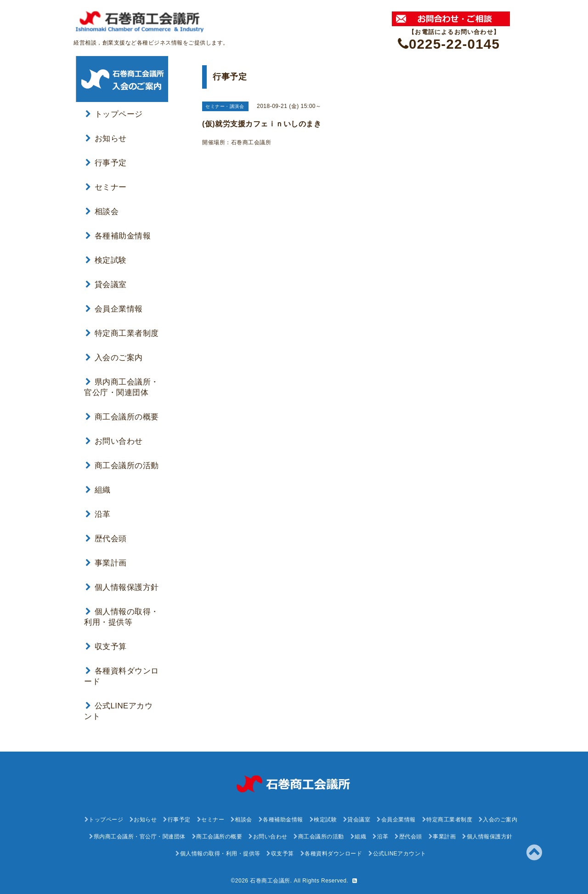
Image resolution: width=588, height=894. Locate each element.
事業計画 (106, 563)
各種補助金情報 (118, 236)
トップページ (114, 114)
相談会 (102, 212)
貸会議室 (106, 285)
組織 (98, 490)
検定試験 (106, 260)
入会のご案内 (114, 358)
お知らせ (106, 139)
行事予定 (106, 163)
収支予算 (106, 647)
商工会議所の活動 (122, 466)
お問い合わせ (114, 441)
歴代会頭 (106, 539)
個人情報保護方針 (122, 587)
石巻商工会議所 (270, 881)
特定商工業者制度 (122, 333)
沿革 (98, 514)
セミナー (106, 187)
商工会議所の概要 (122, 417)
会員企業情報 (114, 309)
